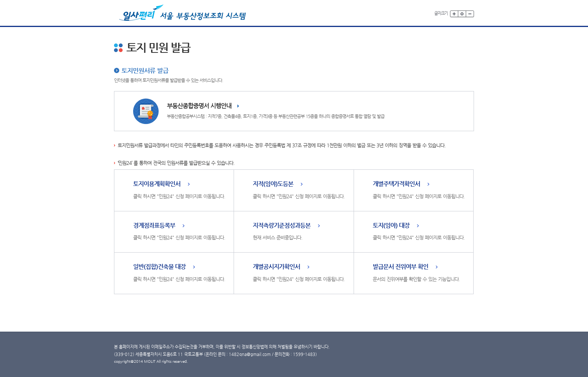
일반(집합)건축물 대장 (159, 267)
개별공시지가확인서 (276, 267)
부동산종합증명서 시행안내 (199, 106)
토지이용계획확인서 (157, 184)
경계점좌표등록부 (154, 226)
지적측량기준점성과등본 (282, 226)
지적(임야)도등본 (273, 184)
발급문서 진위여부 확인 (400, 267)
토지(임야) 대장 (391, 226)
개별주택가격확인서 (396, 184)
